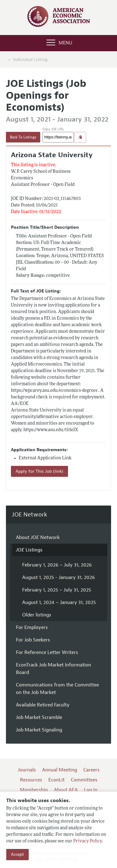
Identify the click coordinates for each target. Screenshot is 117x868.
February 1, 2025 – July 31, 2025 (57, 590)
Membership (34, 790)
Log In (91, 790)
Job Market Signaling (39, 730)
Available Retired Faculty (43, 705)
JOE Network (29, 515)
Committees (84, 780)
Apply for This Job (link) (39, 471)
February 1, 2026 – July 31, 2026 (57, 565)
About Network (38, 537)
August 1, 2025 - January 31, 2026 (58, 577)
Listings (29, 550)
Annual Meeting (60, 770)
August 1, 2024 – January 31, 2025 (59, 602)
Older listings (37, 615)
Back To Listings (23, 137)
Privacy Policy (88, 841)
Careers (91, 770)
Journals (27, 770)
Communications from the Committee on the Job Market (57, 689)
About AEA (66, 790)
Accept (17, 854)
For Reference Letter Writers (47, 652)
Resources (31, 780)
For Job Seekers (33, 640)
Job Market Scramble (39, 717)
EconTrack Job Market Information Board (54, 669)
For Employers (32, 627)
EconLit (56, 780)
